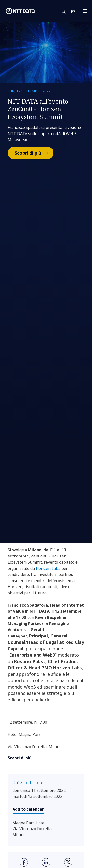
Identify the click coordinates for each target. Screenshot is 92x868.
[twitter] (68, 862)
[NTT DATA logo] (20, 11)
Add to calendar (28, 809)
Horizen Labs (48, 568)
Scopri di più (34, 153)
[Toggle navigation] (87, 11)
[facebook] (24, 862)
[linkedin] (46, 862)
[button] (66, 11)
